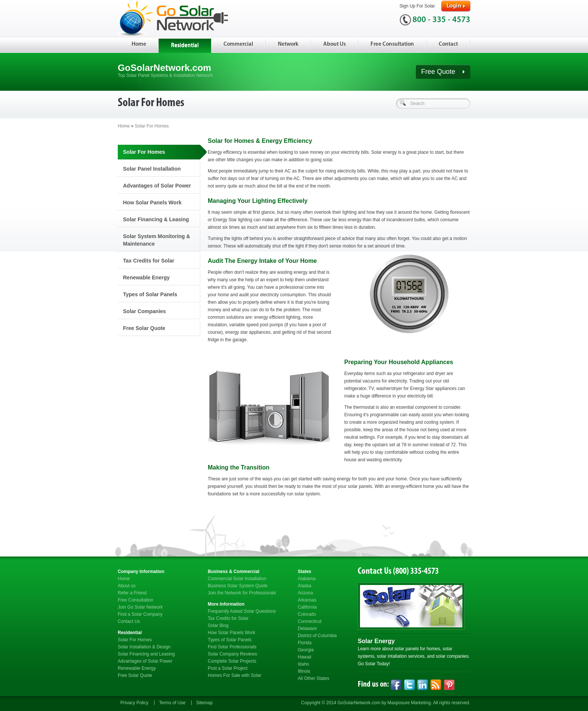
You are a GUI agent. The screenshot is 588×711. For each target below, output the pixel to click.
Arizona (305, 593)
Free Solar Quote (144, 328)
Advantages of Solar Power (157, 186)
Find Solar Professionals (232, 647)
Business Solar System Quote (238, 586)
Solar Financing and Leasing (146, 654)
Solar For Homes (152, 126)
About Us (334, 44)
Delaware (307, 628)
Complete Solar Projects (232, 661)
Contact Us (129, 621)
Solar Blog (218, 625)
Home (139, 44)
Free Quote (443, 72)
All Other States (313, 678)
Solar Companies (144, 311)
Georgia (306, 650)
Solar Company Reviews (232, 654)
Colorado (307, 614)
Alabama (307, 579)
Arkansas (307, 600)
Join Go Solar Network (140, 607)
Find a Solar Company (140, 614)
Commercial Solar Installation (237, 579)
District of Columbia (317, 636)
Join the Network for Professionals (242, 593)
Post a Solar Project (228, 668)
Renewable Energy (146, 277)
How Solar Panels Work (152, 202)
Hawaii (304, 657)
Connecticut (310, 621)
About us (127, 586)
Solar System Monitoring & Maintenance (157, 240)
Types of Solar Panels (150, 294)
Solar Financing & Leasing (156, 219)
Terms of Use (172, 703)
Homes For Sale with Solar (235, 675)
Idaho (303, 664)
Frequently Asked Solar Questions (242, 611)
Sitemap (204, 703)
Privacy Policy (134, 703)
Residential (185, 46)
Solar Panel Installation (152, 169)
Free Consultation (392, 44)
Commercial (238, 44)
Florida (305, 643)
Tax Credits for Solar (149, 261)
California (307, 607)
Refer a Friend (132, 593)
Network (288, 44)
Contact (448, 44)
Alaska (304, 586)
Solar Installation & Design (144, 647)
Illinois (304, 671)
